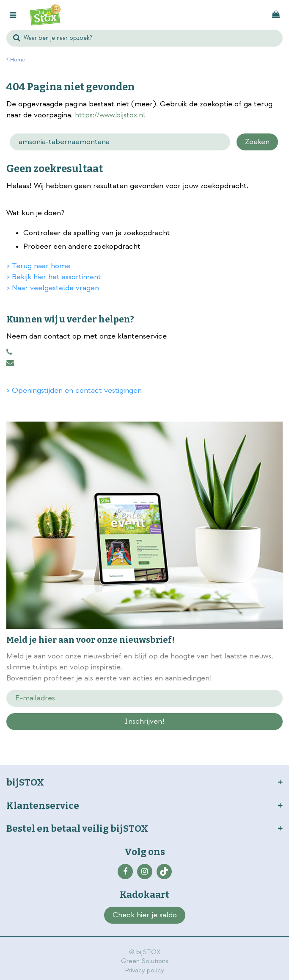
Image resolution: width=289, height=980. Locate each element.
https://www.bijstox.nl (110, 115)
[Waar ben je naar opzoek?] (144, 38)
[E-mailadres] (144, 698)
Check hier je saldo (145, 915)
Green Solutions (145, 961)
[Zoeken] (120, 142)
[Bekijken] (276, 15)
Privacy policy (144, 970)
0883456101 (9, 352)
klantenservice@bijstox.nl (10, 363)
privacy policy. (106, 736)
